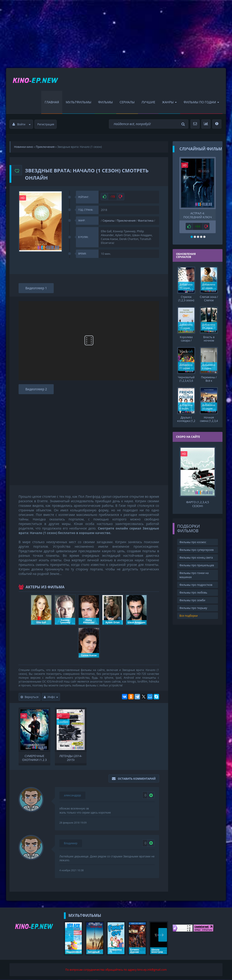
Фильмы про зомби (192, 600)
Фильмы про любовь (193, 592)
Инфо (51, 697)
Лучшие (148, 102)
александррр (72, 796)
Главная (52, 102)
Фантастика (146, 221)
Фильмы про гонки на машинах (194, 574)
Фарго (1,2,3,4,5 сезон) (197, 503)
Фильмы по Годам (201, 102)
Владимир (71, 843)
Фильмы (105, 102)
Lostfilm (63, 722)
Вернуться (30, 697)
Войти (22, 125)
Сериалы (127, 102)
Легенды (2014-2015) (71, 758)
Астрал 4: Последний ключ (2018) (197, 215)
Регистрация (46, 125)
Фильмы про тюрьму (193, 607)
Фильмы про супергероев (197, 549)
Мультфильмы (79, 102)
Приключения (126, 221)
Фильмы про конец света (196, 557)
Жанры (169, 102)
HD (23, 198)
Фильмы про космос (193, 541)
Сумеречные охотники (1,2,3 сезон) (34, 758)
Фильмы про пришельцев (197, 565)
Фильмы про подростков (196, 584)
